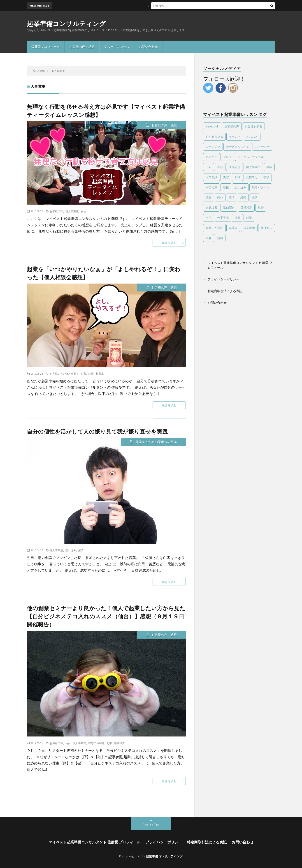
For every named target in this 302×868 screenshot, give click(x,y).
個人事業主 (72, 211)
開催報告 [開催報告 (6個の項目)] (267, 228)
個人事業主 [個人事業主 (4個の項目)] (253, 167)
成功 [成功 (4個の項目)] (255, 197)
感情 (81, 550)
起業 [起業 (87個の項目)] (249, 218)
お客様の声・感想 (82, 47)
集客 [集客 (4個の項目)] (209, 238)
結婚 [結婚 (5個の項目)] (261, 208)
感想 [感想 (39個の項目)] (243, 197)
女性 (84, 211)
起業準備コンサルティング (66, 23)
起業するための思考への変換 (156, 442)
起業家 (100, 374)
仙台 (68, 743)
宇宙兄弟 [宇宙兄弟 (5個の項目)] (211, 187)
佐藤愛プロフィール (46, 47)
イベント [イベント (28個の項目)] (235, 136)
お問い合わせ (148, 47)
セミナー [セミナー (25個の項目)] (211, 157)
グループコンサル (117, 47)
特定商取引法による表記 (225, 291)
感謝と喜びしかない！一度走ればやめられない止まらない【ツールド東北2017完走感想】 (190, 6)
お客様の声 (56, 211)
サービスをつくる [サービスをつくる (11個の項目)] (238, 147)
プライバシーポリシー (223, 279)
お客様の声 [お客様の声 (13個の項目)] (232, 126)
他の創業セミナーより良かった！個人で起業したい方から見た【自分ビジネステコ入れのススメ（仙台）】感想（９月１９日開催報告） (106, 616)
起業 (91, 374)
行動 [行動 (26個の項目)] (237, 218)
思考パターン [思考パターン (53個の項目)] (261, 187)
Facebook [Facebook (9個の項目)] (212, 126)
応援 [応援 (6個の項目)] (226, 187)
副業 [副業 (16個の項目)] (269, 167)
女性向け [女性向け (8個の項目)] (252, 177)
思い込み (71, 550)
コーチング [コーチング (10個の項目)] (213, 147)
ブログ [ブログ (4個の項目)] (227, 157)
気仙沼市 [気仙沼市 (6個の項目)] (229, 208)
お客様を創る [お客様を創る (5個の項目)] (253, 126)
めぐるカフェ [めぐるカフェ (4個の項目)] (214, 136)
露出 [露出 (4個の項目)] (220, 238)
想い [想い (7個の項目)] (220, 197)
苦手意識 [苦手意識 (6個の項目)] (223, 218)
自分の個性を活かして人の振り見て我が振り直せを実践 (97, 431)
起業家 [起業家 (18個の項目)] (233, 228)
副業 (84, 374)
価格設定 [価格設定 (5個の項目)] (235, 167)
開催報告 (119, 743)
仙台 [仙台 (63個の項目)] (220, 167)
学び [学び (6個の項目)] (266, 177)
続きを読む (169, 243)
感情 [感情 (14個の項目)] (232, 197)
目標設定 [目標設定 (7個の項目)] (246, 208)
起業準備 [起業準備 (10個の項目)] (249, 228)
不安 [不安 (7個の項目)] (209, 167)
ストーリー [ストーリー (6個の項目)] (262, 147)
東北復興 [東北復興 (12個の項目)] (211, 208)
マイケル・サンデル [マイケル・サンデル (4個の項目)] (251, 157)
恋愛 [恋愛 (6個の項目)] (209, 197)
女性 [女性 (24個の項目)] (237, 177)
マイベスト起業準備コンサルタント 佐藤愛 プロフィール (95, 842)
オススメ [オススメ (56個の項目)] (252, 136)
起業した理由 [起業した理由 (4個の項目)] (214, 228)
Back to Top (151, 825)
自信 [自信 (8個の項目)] (209, 218)
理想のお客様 (96, 743)
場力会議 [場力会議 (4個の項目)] (211, 177)
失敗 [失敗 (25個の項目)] (226, 177)
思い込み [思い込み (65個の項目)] (240, 187)
